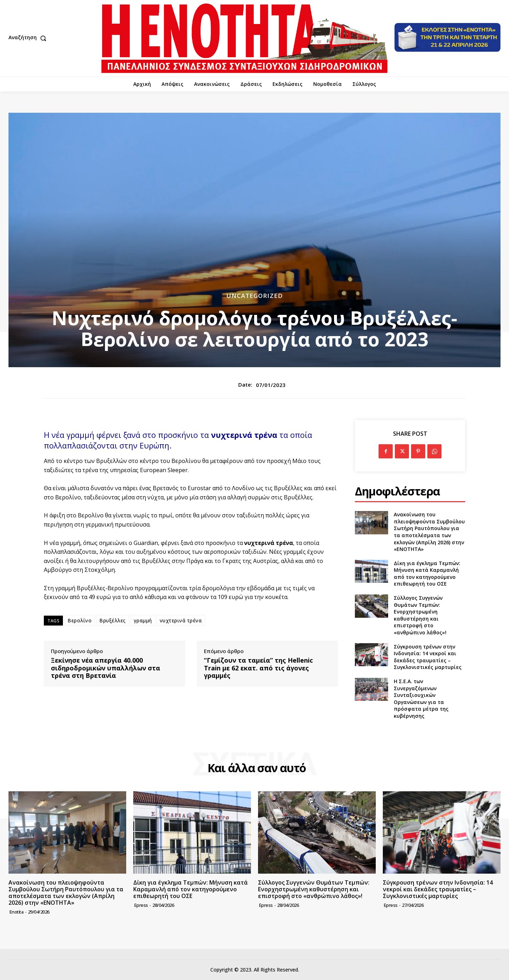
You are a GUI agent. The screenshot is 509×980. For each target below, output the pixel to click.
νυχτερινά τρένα (181, 620)
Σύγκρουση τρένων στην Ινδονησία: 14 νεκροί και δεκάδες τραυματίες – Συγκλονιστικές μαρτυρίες (428, 657)
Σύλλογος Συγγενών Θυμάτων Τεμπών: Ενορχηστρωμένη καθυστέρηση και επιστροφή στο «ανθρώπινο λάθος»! (420, 615)
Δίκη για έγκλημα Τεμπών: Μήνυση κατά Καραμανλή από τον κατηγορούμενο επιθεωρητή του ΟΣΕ (427, 574)
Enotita (17, 912)
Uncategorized (255, 296)
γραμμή (143, 620)
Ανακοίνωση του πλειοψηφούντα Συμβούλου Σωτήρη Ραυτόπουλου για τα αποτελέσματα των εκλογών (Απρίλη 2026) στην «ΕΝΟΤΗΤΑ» (429, 532)
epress (141, 905)
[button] (29, 38)
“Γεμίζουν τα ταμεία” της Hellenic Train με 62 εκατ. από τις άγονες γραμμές (258, 668)
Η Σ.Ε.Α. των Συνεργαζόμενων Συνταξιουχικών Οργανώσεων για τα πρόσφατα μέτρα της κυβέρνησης (421, 699)
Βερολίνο (80, 620)
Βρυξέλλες (113, 620)
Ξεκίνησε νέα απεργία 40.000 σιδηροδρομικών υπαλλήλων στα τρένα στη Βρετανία (106, 668)
